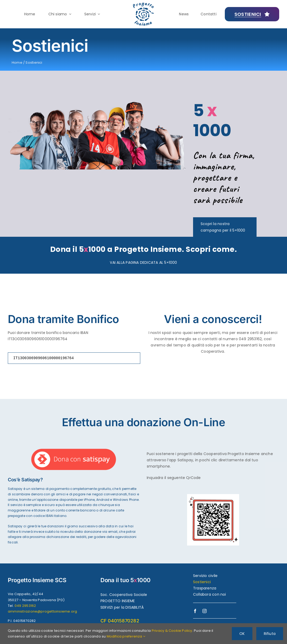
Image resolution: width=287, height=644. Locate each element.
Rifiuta (270, 634)
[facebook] (195, 611)
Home (17, 63)
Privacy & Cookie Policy (172, 631)
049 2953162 (25, 606)
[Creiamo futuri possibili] (252, 14)
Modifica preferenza (126, 636)
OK (242, 634)
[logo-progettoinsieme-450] (143, 4)
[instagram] (205, 611)
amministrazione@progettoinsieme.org (42, 611)
